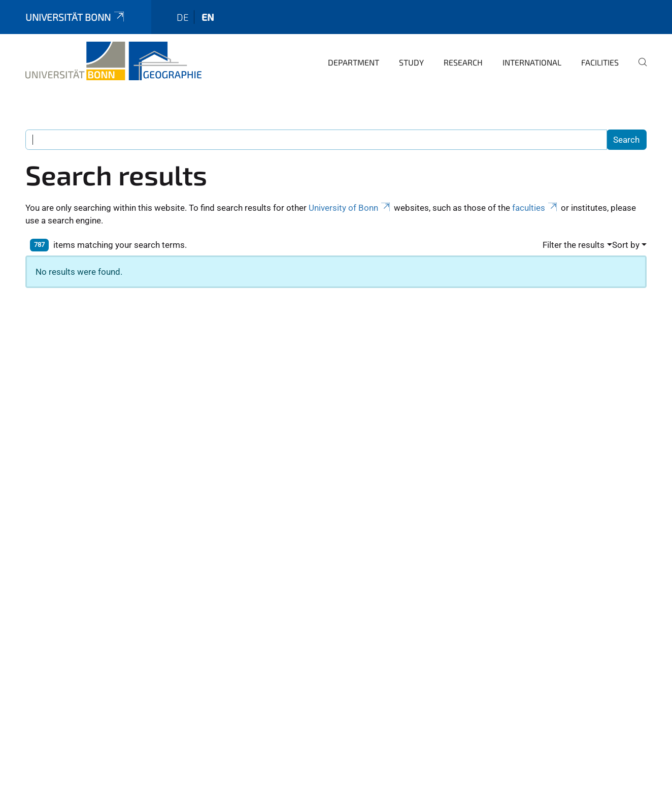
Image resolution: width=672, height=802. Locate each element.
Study (411, 62)
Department (354, 62)
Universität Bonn (76, 17)
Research (463, 62)
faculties (535, 208)
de (183, 17)
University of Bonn (350, 208)
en (208, 17)
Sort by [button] (626, 245)
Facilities (600, 62)
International (532, 62)
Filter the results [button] (574, 245)
